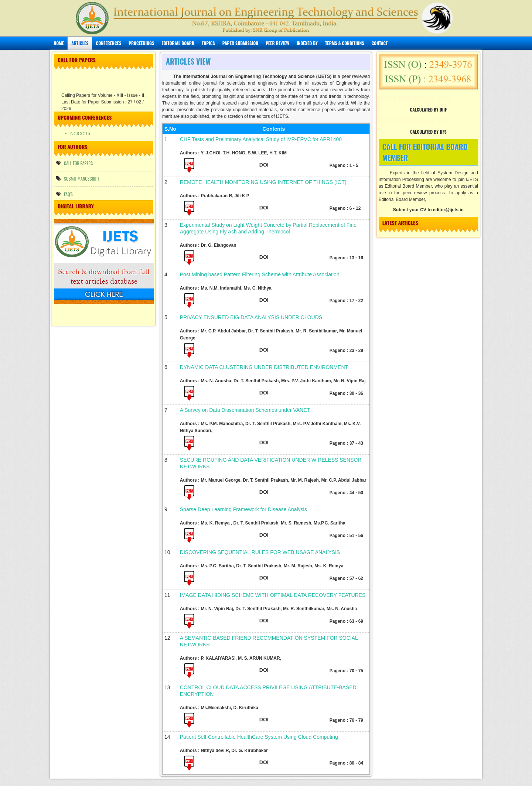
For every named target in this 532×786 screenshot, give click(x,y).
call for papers (74, 163)
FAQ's (64, 194)
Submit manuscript (78, 179)
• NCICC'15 (85, 134)
